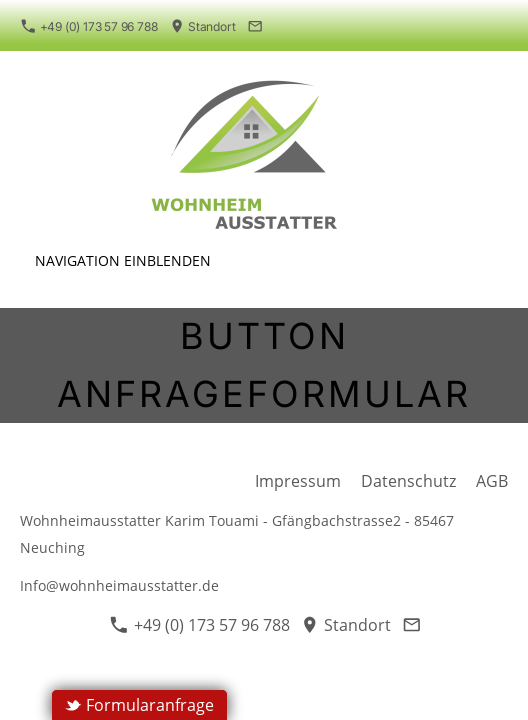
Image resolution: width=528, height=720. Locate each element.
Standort (203, 26)
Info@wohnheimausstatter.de (119, 585)
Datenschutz (408, 481)
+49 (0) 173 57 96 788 (89, 26)
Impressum (298, 481)
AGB (492, 481)
